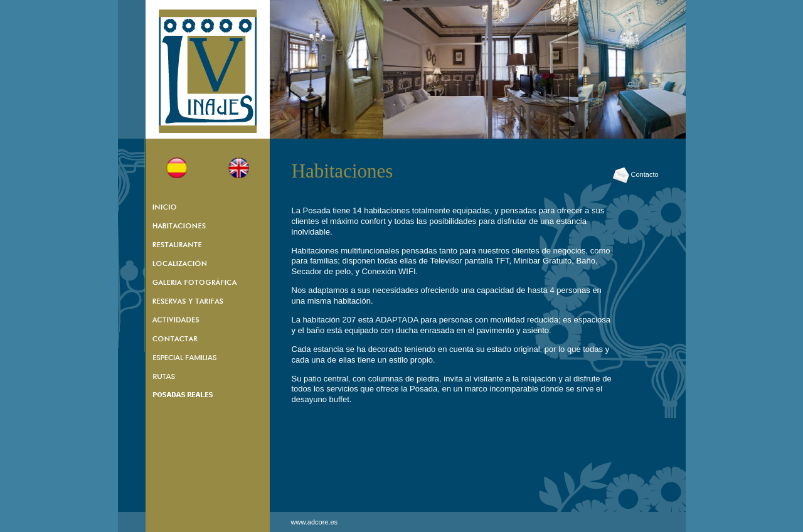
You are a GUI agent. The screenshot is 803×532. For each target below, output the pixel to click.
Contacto (635, 174)
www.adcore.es (315, 522)
